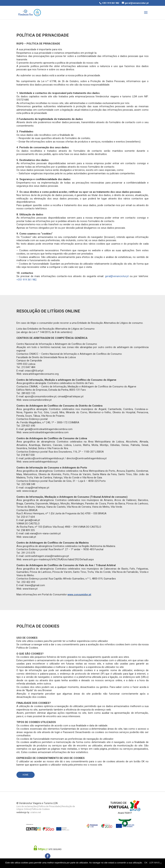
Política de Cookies (41, 809)
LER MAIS (154, 863)
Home (26, 775)
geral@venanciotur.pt (117, 276)
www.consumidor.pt (79, 595)
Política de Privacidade (49, 806)
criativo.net (36, 812)
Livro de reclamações (27, 806)
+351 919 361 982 (110, 3)
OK (146, 863)
